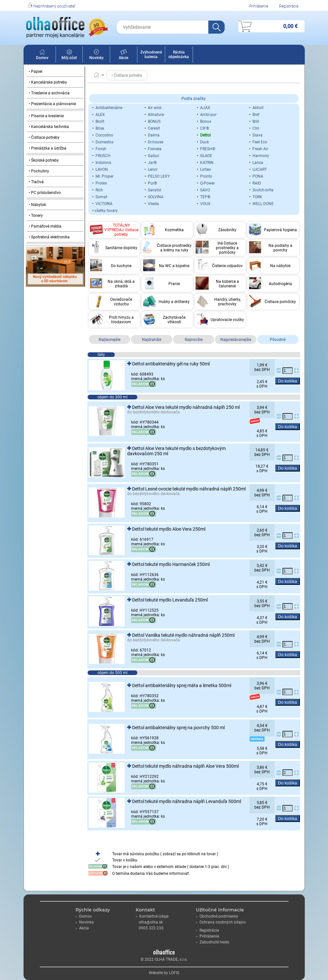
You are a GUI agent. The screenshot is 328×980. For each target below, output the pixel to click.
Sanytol (155, 190)
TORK (257, 197)
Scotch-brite (263, 190)
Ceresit (154, 128)
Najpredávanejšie (236, 340)
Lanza (258, 163)
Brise (100, 128)
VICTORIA (104, 204)
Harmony (261, 156)
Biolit (100, 121)
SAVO (205, 190)
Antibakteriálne (109, 108)
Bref (256, 115)
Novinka (85, 922)
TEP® (205, 197)
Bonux (206, 121)
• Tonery (36, 216)
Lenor (153, 169)
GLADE (206, 156)
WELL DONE (263, 204)
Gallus (153, 156)
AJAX (205, 108)
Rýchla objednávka (179, 55)
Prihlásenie (259, 6)
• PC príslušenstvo (45, 193)
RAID (257, 183)
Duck (205, 142)
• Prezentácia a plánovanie (52, 104)
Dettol (205, 135)
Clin (256, 128)
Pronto (206, 176)
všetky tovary (106, 211)
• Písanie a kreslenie (46, 116)
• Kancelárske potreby (48, 82)
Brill (256, 121)
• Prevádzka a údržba (48, 148)
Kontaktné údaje (152, 916)
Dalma (154, 135)
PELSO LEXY (159, 176)
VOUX (205, 204)
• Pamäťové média (45, 226)
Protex (101, 183)
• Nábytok (37, 205)
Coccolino (104, 135)
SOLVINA (156, 197)
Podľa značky (194, 99)
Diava (258, 135)
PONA (258, 176)
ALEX (100, 115)
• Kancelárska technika (49, 127)
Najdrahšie (152, 340)
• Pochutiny (39, 171)
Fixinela (155, 149)
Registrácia (289, 6)
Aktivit (258, 108)
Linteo (206, 169)
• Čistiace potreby (44, 137)
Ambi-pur (208, 115)
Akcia (82, 928)
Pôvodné (278, 340)
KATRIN (207, 163)
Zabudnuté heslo (213, 942)
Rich (99, 190)
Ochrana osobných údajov (221, 922)
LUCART (260, 169)
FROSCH (103, 156)
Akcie (123, 56)
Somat (101, 197)
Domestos (104, 142)
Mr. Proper (104, 176)
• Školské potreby (44, 160)
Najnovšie (194, 340)
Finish (101, 149)
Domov (42, 56)
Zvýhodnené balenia (151, 55)
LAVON (102, 169)
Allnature (156, 115)
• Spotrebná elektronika (49, 237)
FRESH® (208, 149)
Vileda (153, 204)
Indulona (103, 163)
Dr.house (155, 142)
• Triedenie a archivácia (49, 93)
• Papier (36, 72)
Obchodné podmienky (217, 916)
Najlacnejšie (110, 340)
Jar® (152, 163)
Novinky (96, 56)
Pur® (152, 183)
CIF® (205, 128)
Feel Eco (260, 142)
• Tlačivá (36, 182)
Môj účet (69, 56)
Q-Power (207, 183)
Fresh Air (260, 149)
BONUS (154, 121)
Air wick (155, 108)
